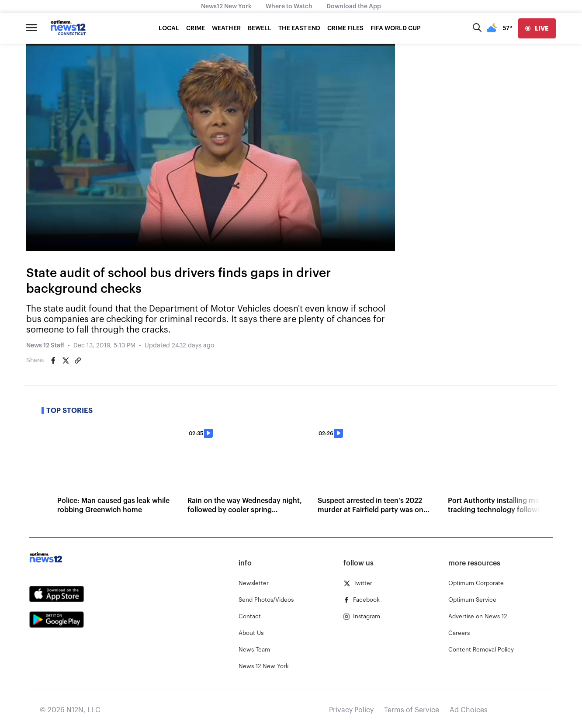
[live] (537, 28)
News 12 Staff (45, 346)
